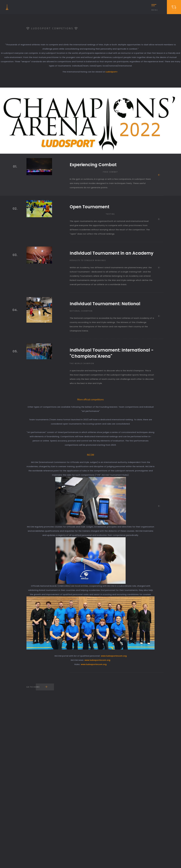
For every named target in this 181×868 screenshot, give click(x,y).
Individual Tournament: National (105, 304)
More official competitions (90, 399)
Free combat (110, 172)
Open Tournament (90, 207)
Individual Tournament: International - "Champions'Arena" (112, 353)
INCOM (90, 455)
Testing (110, 214)
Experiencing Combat (93, 165)
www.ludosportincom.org (114, 656)
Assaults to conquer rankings (88, 260)
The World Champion (82, 363)
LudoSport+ (112, 72)
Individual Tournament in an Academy (112, 253)
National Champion (81, 311)
